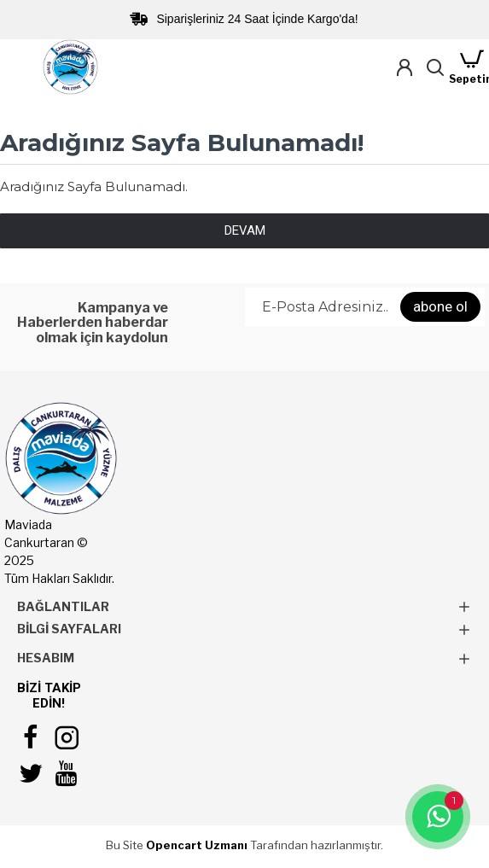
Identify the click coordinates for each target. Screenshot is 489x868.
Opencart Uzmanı (197, 845)
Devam (245, 230)
